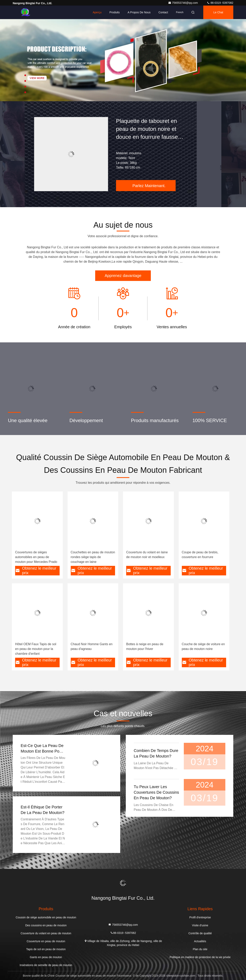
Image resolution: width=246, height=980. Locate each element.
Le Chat (218, 12)
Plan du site (200, 949)
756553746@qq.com (183, 3)
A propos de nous (139, 12)
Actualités (200, 941)
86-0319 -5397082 (220, 3)
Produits (115, 12)
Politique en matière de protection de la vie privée (200, 957)
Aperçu (97, 12)
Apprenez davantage (123, 276)
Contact (163, 12)
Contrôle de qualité (200, 933)
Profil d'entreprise (200, 917)
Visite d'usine (200, 925)
